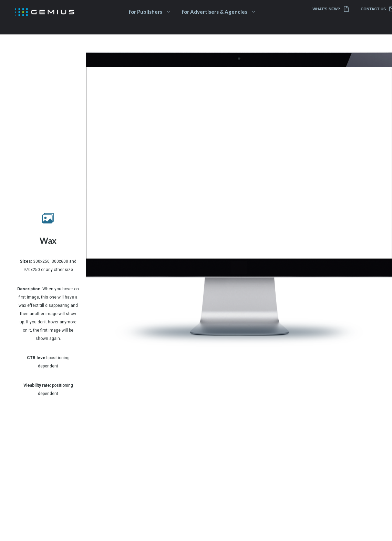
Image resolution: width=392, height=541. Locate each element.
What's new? (331, 9)
